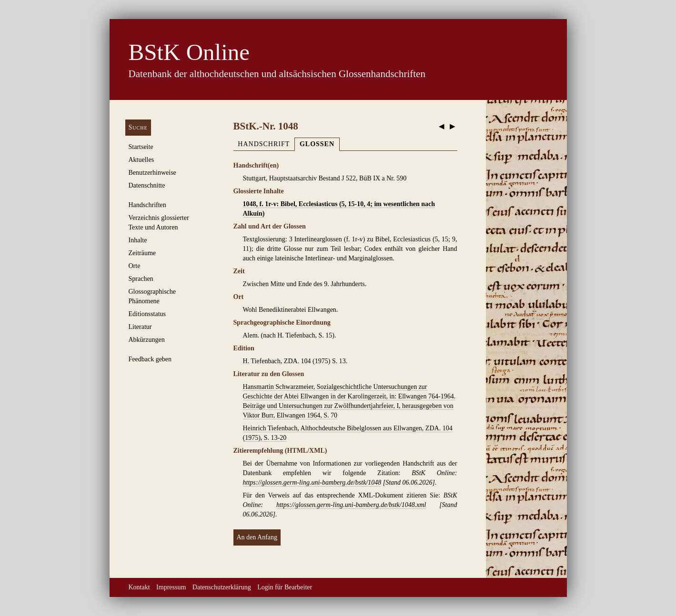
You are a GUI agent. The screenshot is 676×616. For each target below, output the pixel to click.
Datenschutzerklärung (222, 587)
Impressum (171, 587)
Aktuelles (141, 160)
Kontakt (139, 587)
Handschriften (147, 205)
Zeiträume (142, 253)
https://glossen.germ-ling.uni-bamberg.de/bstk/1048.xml (351, 505)
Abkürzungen (147, 340)
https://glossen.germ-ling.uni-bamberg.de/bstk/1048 (312, 482)
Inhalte (138, 240)
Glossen (317, 144)
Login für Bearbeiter (285, 587)
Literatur (140, 327)
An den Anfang (257, 537)
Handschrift (264, 144)
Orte (135, 266)
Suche (138, 127)
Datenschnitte (147, 185)
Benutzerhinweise (152, 173)
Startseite (141, 147)
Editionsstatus (147, 314)
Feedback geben (150, 359)
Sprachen (141, 279)
